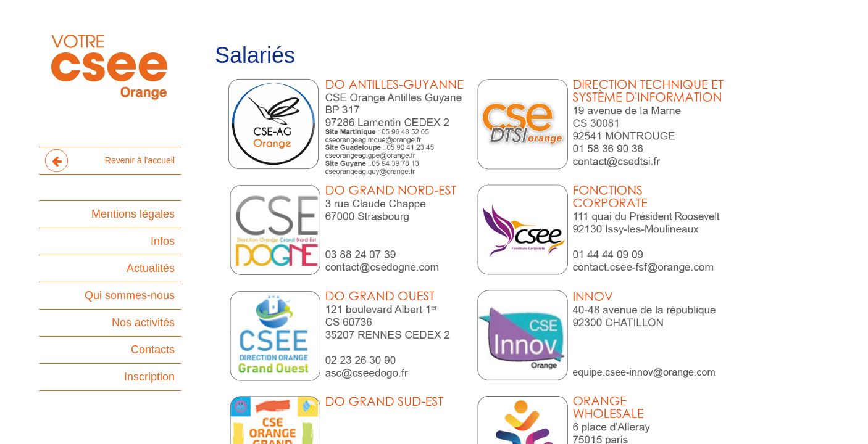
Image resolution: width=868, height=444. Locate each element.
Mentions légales (133, 214)
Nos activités (143, 323)
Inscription (149, 377)
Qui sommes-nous (130, 295)
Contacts (153, 350)
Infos (163, 241)
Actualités (151, 268)
